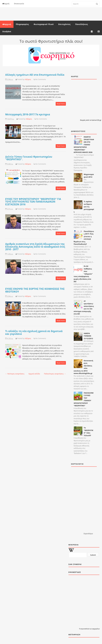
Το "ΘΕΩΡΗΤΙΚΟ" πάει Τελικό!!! (89, 432)
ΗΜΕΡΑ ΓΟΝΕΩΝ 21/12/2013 (88, 336)
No (36, 79)
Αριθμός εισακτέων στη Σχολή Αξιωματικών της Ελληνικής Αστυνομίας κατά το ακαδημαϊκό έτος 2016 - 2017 (35, 247)
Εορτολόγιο (88, 534)
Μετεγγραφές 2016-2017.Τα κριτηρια (28, 114)
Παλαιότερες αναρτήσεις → (55, 374)
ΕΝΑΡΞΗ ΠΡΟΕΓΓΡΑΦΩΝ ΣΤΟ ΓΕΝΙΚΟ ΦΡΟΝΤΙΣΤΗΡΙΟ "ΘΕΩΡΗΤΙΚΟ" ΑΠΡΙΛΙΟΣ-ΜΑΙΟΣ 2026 (84, 145)
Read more (61, 104)
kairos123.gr (96, 120)
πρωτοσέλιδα (85, 629)
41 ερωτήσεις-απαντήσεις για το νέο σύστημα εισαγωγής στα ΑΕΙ (84, 307)
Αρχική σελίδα (34, 374)
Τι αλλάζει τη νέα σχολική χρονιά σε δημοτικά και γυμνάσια (34, 332)
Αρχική (6, 4)
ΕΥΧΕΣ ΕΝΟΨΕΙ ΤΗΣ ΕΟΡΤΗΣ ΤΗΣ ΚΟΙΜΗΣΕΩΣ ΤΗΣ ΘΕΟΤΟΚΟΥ (35, 290)
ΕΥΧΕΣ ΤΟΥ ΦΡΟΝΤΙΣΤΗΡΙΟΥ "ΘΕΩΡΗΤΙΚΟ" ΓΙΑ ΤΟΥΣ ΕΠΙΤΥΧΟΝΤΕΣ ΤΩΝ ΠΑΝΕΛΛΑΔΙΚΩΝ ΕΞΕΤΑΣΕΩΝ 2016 (33, 202)
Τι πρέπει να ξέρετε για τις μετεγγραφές (84, 207)
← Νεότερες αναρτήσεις (15, 374)
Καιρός (83, 120)
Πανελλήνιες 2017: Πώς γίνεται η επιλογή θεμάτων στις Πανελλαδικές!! (84, 238)
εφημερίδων (96, 629)
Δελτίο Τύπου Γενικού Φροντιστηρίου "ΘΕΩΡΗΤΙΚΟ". (29, 158)
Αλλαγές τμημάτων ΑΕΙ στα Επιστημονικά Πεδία (35, 75)
